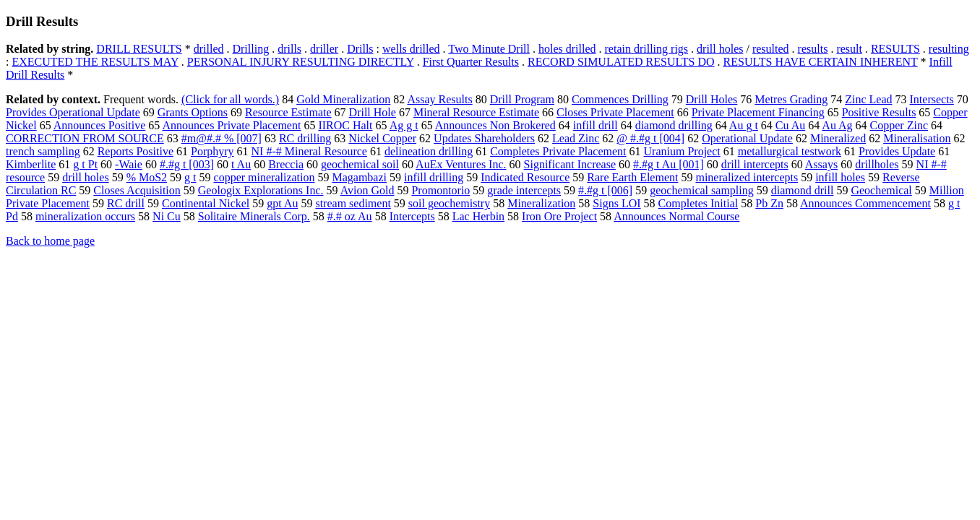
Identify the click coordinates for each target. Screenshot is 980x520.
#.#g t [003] (187, 164)
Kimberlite (31, 164)
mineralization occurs (85, 216)
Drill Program (522, 99)
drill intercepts (755, 164)
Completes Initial (699, 203)
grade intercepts (524, 190)
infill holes (840, 177)
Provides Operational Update (73, 112)
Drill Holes (712, 99)
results (813, 49)
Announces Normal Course (676, 216)
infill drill (596, 125)
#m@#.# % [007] (222, 138)
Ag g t (404, 125)
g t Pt (85, 164)
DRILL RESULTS (139, 49)
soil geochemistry (449, 203)
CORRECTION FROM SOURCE (85, 138)
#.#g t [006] (605, 190)
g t (190, 177)
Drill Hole (373, 112)
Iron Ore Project (559, 216)
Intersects (932, 99)
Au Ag (837, 125)
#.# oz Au (350, 216)
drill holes (720, 49)
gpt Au (282, 203)
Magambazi (359, 177)
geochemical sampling (702, 190)
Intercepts (412, 216)
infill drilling (434, 177)
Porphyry (212, 151)
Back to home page (50, 241)
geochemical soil (360, 164)
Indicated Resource (525, 177)
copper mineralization (265, 177)
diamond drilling (674, 125)
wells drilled (411, 49)
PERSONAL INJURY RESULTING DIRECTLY (301, 62)
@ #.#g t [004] (650, 138)
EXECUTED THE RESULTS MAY (95, 62)
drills (289, 49)
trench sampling (43, 151)
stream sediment (353, 203)
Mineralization (541, 203)
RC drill (126, 203)
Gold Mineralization (343, 99)
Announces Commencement (865, 203)
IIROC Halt (345, 125)
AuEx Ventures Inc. (461, 164)
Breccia (286, 164)
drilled (209, 49)
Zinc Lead (868, 99)
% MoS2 (147, 177)
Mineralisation (917, 138)
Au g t (744, 125)
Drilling (250, 49)
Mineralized (838, 138)
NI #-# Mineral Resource (309, 151)
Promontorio (440, 190)
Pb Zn (769, 203)
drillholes (877, 164)
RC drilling (305, 138)
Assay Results (439, 99)
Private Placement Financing (758, 112)
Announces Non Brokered (495, 125)
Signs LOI (616, 203)
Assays (821, 164)
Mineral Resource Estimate (476, 112)
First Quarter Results (471, 62)
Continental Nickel (206, 203)
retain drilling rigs (647, 49)
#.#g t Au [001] (669, 164)
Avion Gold (367, 190)
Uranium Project (682, 151)
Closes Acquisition (137, 190)
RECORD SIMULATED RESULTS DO (621, 62)
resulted (771, 49)
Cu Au (790, 125)
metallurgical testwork (790, 151)
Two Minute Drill (489, 49)
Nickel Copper (382, 138)
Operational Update (747, 138)
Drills (360, 49)
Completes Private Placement (558, 151)
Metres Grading (791, 99)
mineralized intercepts (747, 177)
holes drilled (567, 49)
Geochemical (881, 190)
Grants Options (193, 112)
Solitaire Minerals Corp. (254, 216)
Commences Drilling (620, 99)
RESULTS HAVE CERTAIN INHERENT (821, 62)
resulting (949, 49)
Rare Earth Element (632, 177)
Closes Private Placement (615, 112)
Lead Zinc (576, 138)
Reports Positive (136, 151)
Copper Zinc (899, 125)
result (849, 49)
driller (324, 49)
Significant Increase (570, 164)
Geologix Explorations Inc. (261, 190)
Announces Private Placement (231, 125)
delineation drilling (429, 151)
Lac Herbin (478, 216)
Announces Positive (100, 125)
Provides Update (897, 151)
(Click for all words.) (230, 99)
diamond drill (803, 190)
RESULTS (895, 49)
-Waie (129, 164)
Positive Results (879, 112)
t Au (241, 164)
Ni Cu (167, 216)
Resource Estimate (288, 112)
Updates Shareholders (484, 138)
